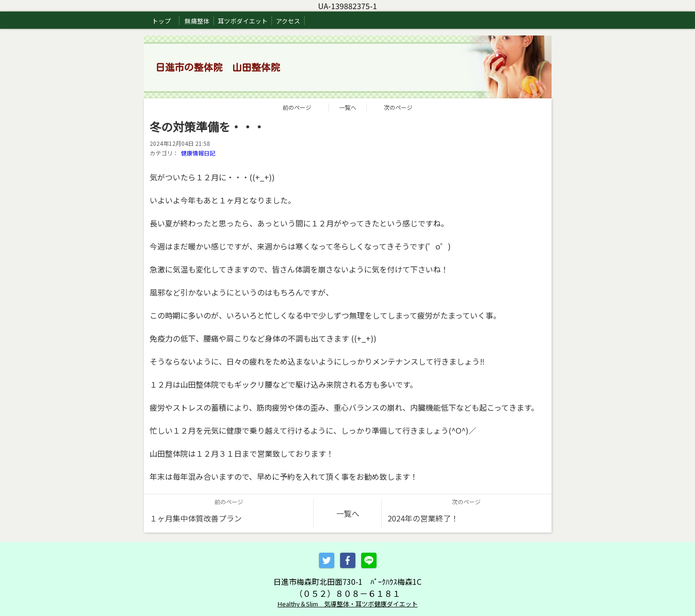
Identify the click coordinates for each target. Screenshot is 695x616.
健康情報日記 (198, 153)
